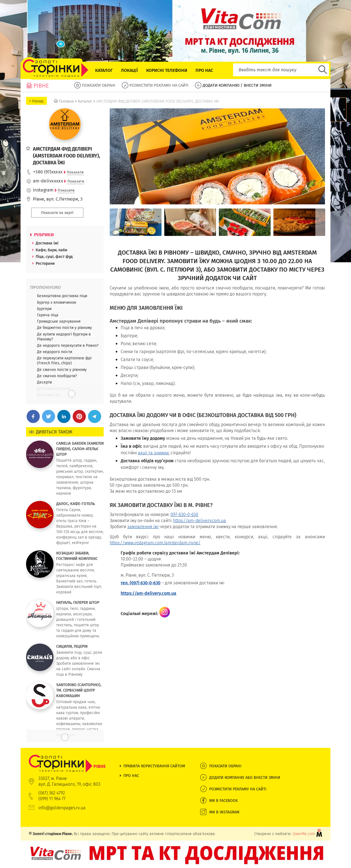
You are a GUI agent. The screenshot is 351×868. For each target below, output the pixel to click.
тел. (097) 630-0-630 (141, 583)
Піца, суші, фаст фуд (54, 257)
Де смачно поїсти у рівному (62, 370)
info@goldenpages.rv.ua (62, 808)
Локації (129, 70)
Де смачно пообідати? (57, 376)
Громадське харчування (59, 321)
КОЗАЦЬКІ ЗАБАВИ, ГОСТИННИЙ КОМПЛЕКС (77, 556)
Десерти (44, 382)
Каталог (104, 70)
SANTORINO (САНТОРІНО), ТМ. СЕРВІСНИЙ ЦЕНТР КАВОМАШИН (79, 690)
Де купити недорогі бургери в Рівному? (64, 337)
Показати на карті (57, 213)
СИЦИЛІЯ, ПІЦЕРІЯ (72, 646)
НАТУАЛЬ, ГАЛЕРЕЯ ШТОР (78, 602)
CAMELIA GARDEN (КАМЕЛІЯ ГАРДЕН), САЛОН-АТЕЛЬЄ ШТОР (80, 449)
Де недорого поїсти (55, 352)
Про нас (204, 70)
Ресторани (45, 263)
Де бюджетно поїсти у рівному (64, 328)
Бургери (44, 309)
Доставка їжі (47, 243)
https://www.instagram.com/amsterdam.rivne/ (155, 543)
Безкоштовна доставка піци (62, 296)
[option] (136, 222)
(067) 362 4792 (52, 793)
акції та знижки (153, 453)
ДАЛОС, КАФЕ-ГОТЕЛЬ (76, 504)
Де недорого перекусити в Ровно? (68, 345)
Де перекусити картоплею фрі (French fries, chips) (64, 360)
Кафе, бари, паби (51, 250)
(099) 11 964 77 (52, 799)
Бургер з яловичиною (57, 302)
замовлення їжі (143, 527)
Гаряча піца (48, 315)
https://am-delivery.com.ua (199, 521)
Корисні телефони (167, 70)
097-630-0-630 (184, 515)
